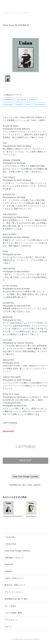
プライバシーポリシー (14, 592)
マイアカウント (11, 620)
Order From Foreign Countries (17, 551)
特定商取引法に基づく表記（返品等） (26, 485)
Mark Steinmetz (22, 100)
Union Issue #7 (31, 516)
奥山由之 (28, 105)
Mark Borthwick (9, 100)
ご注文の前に (10, 537)
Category (8, 571)
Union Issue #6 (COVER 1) (13, 516)
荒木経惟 (19, 105)
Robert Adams (8, 105)
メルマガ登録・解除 (13, 613)
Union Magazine (40, 105)
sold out (26, 461)
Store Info (9, 564)
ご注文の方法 (10, 544)
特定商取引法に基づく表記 (16, 599)
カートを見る (10, 606)
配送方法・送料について (15, 585)
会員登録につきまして (14, 558)
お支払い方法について (14, 578)
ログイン (8, 627)
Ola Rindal (34, 100)
